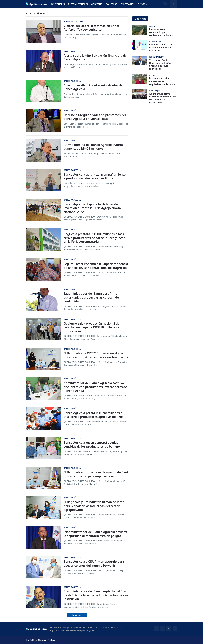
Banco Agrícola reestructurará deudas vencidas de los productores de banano (92, 445)
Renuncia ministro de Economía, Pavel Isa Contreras (161, 47)
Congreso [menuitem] (112, 4)
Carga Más (76, 615)
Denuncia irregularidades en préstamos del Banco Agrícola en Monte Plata (95, 117)
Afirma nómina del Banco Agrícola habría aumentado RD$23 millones (93, 147)
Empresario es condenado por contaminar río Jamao (161, 32)
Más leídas (140, 19)
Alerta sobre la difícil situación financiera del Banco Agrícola (96, 57)
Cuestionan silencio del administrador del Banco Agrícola (93, 87)
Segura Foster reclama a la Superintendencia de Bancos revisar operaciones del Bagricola (96, 266)
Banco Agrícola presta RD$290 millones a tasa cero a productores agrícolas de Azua (94, 415)
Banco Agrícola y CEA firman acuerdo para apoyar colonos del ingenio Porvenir (94, 564)
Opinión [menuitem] (143, 4)
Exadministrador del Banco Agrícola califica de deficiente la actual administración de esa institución (96, 595)
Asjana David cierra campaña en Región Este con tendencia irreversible (163, 98)
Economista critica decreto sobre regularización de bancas (163, 81)
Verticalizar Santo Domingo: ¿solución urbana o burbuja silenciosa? (160, 64)
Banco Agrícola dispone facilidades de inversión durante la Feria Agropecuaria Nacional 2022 (92, 208)
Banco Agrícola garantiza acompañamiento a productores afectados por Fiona (95, 176)
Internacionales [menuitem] (78, 4)
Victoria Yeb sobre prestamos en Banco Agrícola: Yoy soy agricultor (92, 28)
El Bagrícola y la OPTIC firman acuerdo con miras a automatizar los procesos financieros (96, 355)
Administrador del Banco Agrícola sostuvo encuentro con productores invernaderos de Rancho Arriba (95, 387)
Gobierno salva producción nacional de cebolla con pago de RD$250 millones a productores (91, 327)
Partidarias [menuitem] (128, 4)
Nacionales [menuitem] (58, 4)
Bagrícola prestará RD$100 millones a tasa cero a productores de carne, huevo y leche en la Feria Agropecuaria (94, 238)
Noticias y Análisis (46, 640)
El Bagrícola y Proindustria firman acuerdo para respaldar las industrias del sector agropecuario (94, 506)
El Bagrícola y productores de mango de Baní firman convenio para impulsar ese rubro (96, 474)
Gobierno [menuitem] (97, 4)
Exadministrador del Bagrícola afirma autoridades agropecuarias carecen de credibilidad (91, 298)
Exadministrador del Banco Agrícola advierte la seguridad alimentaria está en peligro (96, 534)
